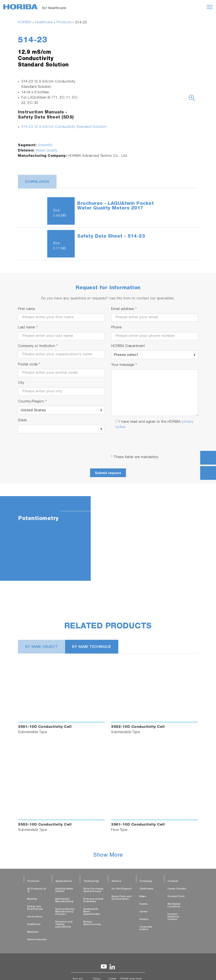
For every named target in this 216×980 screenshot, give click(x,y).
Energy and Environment (35, 908)
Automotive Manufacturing (64, 900)
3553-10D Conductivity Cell (45, 825)
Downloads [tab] (37, 182)
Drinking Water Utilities (64, 890)
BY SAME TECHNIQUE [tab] (92, 647)
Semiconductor (37, 940)
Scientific (45, 145)
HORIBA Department (128, 346)
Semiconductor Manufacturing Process (65, 912)
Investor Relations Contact (173, 917)
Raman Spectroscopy (92, 923)
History (144, 919)
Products (64, 23)
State (22, 420)
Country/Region (32, 402)
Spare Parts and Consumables (121, 898)
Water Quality (47, 151)
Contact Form (176, 897)
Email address (124, 309)
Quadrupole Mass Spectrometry (92, 912)
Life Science (35, 917)
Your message (124, 365)
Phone (116, 328)
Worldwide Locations (174, 905)
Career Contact (177, 889)
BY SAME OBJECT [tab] (41, 647)
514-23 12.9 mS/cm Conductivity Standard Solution (64, 127)
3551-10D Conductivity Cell (45, 727)
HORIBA (25, 23)
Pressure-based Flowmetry (93, 900)
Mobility (32, 899)
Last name (28, 328)
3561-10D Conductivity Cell (138, 825)
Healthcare (44, 23)
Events (144, 904)
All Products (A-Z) (37, 890)
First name (26, 309)
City (21, 383)
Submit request (108, 473)
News (143, 897)
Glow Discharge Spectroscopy (93, 890)
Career (143, 912)
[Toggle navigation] (210, 7)
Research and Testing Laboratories (64, 924)
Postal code (29, 365)
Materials (33, 932)
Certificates (146, 889)
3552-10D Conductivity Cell (138, 727)
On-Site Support (121, 889)
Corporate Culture (146, 928)
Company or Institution (38, 346)
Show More (108, 856)
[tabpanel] (108, 538)
